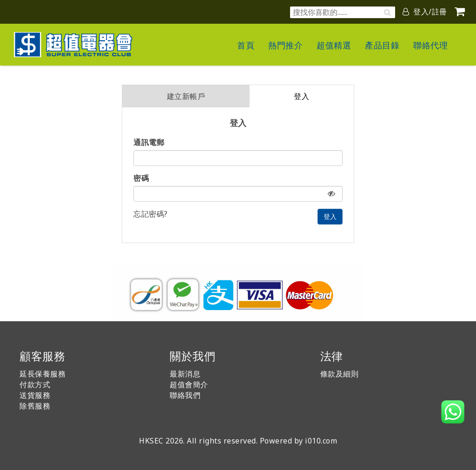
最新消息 (185, 374)
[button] (453, 412)
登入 (301, 96)
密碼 (141, 178)
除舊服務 (35, 406)
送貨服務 (35, 395)
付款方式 (35, 384)
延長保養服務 (43, 374)
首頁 (246, 45)
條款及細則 (340, 374)
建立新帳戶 (186, 96)
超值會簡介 (189, 384)
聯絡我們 (185, 395)
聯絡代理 (430, 45)
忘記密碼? (151, 214)
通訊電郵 (149, 142)
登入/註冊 (425, 12)
